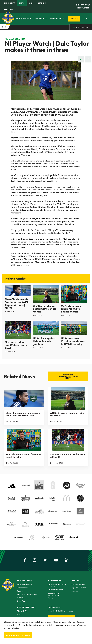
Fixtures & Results (25, 584)
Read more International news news (68, 376)
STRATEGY (9, 9)
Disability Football (56, 590)
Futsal (50, 598)
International (24, 18)
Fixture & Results (78, 584)
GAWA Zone (22, 598)
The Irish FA (9, 3)
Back (4, 27)
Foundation (57, 18)
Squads (20, 591)
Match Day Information (27, 594)
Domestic (41, 18)
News (22, 3)
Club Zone (21, 601)
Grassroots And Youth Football (57, 585)
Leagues (74, 591)
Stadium (42, 3)
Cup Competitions (78, 588)
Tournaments (23, 588)
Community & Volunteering (53, 594)
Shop (31, 3)
